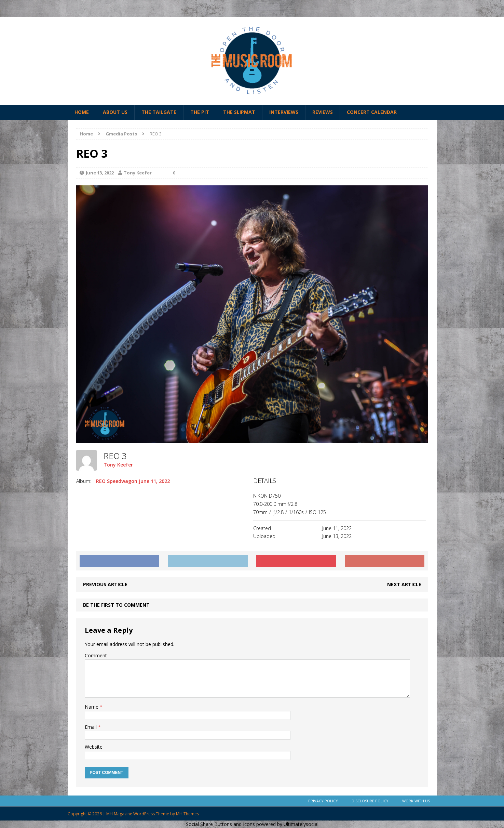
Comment (96, 655)
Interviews (284, 112)
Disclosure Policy (370, 801)
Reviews (323, 112)
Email (91, 727)
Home (82, 112)
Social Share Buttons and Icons (220, 824)
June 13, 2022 (100, 173)
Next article (404, 584)
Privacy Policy (323, 801)
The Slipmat (239, 112)
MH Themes (187, 814)
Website (94, 747)
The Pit (200, 112)
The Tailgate (159, 112)
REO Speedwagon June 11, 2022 (133, 481)
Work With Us (416, 801)
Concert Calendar (372, 112)
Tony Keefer (138, 173)
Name (92, 707)
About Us (115, 112)
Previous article (105, 584)
